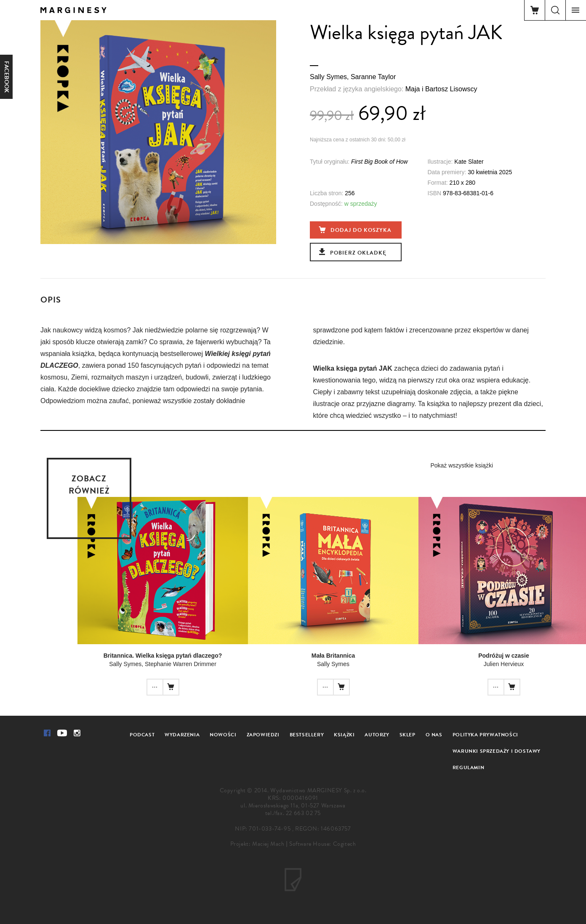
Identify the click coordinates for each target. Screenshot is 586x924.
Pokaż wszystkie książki (462, 465)
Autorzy (377, 735)
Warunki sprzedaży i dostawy (497, 751)
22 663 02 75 (303, 813)
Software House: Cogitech (322, 844)
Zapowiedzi (263, 735)
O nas (434, 735)
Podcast (142, 735)
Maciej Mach (268, 844)
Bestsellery (307, 735)
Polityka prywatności (485, 735)
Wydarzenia (182, 735)
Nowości (223, 735)
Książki (344, 735)
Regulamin (468, 767)
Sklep (408, 735)
